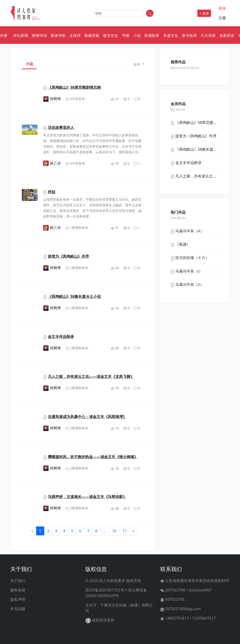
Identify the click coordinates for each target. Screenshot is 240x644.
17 (124, 531)
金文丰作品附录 (61, 337)
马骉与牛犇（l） (189, 271)
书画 (126, 35)
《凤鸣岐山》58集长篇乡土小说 (74, 296)
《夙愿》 (183, 244)
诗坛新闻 (21, 35)
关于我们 (18, 581)
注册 (222, 18)
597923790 (172, 599)
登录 (222, 8)
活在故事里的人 (61, 127)
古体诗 (75, 35)
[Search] (119, 13)
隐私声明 (18, 599)
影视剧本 (152, 35)
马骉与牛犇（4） (189, 231)
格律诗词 (39, 35)
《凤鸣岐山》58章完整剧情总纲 (74, 87)
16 (114, 531)
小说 (137, 35)
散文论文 (111, 35)
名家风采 (227, 35)
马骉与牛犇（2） (189, 284)
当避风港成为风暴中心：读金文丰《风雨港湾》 (87, 417)
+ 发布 (204, 13)
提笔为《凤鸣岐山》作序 (68, 256)
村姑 (52, 192)
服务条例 (18, 590)
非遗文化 (171, 35)
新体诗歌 (58, 35)
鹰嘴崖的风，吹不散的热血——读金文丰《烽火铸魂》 (93, 457)
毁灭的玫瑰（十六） (192, 258)
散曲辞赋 (92, 35)
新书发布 (189, 35)
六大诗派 (208, 35)
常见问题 (18, 609)
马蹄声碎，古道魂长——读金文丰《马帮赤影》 (87, 497)
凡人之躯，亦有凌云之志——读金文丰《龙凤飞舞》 (91, 376)
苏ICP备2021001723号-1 (106, 590)
